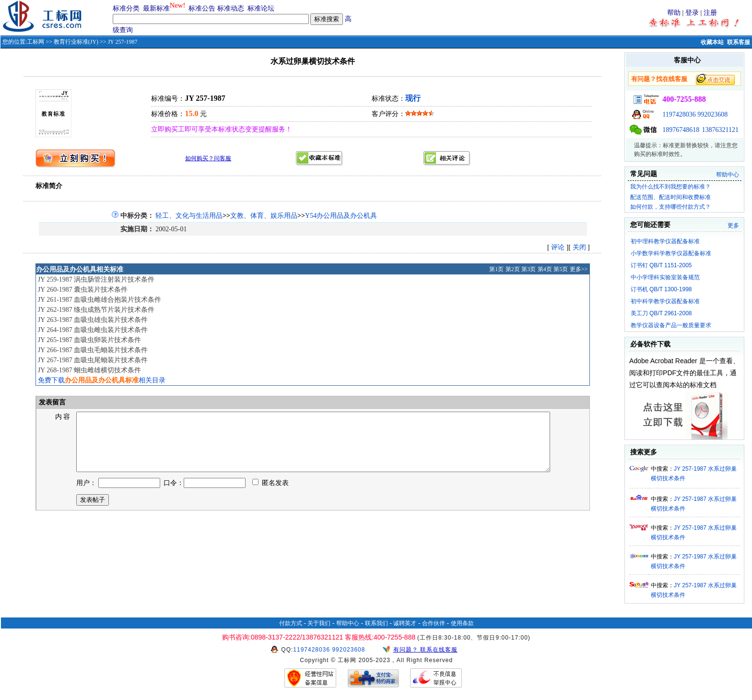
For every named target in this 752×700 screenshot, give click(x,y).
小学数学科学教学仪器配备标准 (671, 253)
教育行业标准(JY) (76, 42)
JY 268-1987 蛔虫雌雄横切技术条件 (90, 370)
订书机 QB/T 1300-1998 (661, 289)
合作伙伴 (434, 623)
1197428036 (679, 114)
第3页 (529, 269)
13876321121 (720, 130)
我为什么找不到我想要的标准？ (670, 187)
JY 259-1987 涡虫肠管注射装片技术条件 (96, 279)
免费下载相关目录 (102, 380)
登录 (692, 13)
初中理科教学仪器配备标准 (665, 241)
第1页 (496, 269)
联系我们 (376, 623)
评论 (558, 247)
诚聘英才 (405, 623)
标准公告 (202, 8)
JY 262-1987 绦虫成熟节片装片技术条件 (96, 310)
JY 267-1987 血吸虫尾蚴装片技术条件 (93, 360)
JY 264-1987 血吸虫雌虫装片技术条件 (93, 330)
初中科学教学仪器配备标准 (665, 301)
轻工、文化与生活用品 (189, 216)
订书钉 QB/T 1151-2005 (661, 265)
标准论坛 (261, 8)
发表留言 (52, 402)
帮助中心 (728, 175)
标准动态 (231, 8)
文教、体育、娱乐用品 (264, 216)
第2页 (513, 269)
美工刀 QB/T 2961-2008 (661, 313)
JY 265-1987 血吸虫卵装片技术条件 (90, 340)
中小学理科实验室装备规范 (665, 277)
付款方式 (291, 623)
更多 (733, 225)
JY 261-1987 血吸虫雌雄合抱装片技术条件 (100, 300)
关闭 (579, 247)
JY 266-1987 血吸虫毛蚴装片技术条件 (93, 350)
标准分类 (126, 8)
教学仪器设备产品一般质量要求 (671, 325)
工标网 (35, 42)
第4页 (545, 269)
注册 (710, 13)
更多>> (579, 269)
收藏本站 (712, 42)
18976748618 (681, 130)
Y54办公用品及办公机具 (341, 216)
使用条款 (462, 623)
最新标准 (156, 8)
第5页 (561, 269)
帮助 (674, 13)
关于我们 (319, 623)
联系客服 (739, 42)
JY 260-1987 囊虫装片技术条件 (83, 290)
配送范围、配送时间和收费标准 (670, 197)
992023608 (712, 114)
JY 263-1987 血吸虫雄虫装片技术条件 (93, 320)
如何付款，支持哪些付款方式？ (670, 207)
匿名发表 (270, 494)
